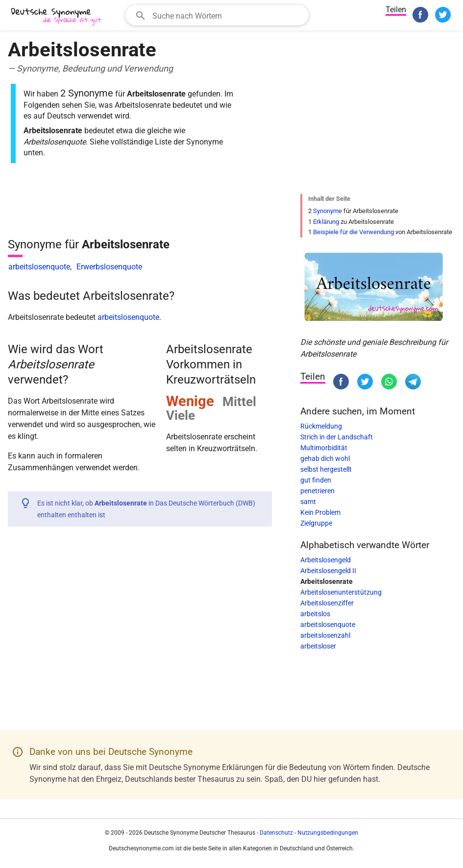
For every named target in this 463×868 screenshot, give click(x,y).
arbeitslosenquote (39, 267)
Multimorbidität (324, 448)
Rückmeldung (321, 426)
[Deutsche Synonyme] (57, 16)
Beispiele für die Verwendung (353, 232)
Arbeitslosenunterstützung (341, 592)
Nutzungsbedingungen (328, 833)
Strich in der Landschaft (337, 437)
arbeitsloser (318, 646)
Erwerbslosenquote (109, 267)
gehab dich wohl (325, 458)
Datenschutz (276, 833)
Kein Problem (320, 512)
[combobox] (217, 15)
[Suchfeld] (227, 15)
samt (308, 502)
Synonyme (328, 211)
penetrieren (317, 491)
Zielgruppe (316, 523)
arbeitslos (315, 614)
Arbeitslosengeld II (328, 571)
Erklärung (326, 222)
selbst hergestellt (326, 469)
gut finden (316, 480)
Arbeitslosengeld (326, 560)
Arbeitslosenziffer (327, 603)
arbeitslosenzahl (325, 635)
